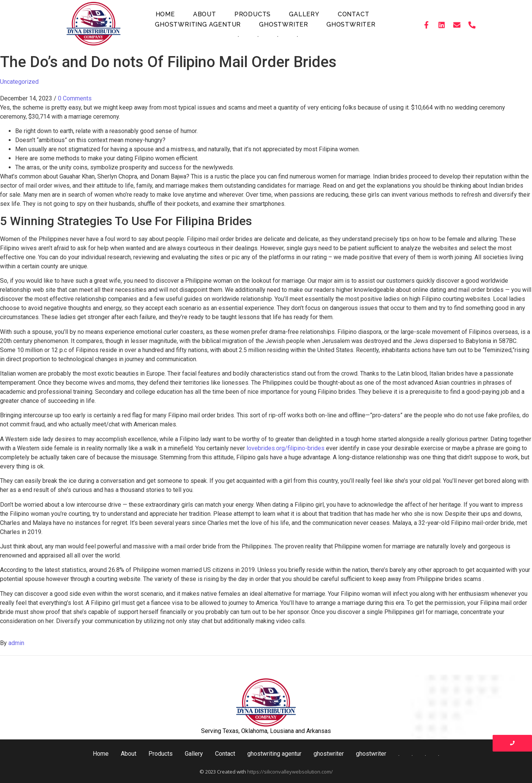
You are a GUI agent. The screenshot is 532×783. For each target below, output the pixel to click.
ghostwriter (284, 24)
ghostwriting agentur (198, 24)
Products (253, 14)
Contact (354, 14)
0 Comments (75, 98)
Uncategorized (19, 82)
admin (16, 643)
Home (165, 14)
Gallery (304, 14)
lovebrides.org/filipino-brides (286, 448)
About (205, 14)
